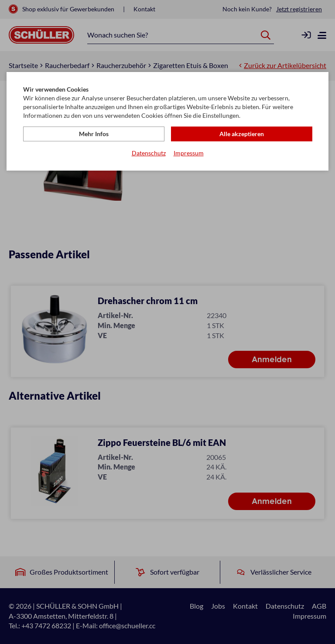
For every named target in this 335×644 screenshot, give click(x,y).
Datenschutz (149, 153)
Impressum (189, 153)
